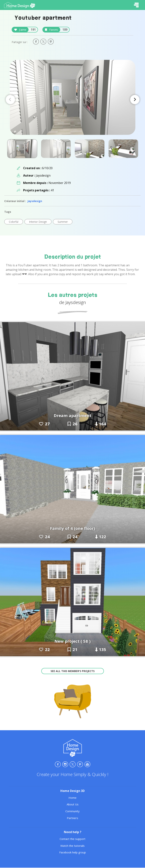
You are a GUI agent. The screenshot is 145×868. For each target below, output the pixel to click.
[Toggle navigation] (136, 5)
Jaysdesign (35, 201)
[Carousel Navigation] (73, 100)
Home (72, 798)
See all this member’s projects (73, 671)
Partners (72, 818)
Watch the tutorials (72, 846)
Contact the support (72, 839)
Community (72, 811)
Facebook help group (73, 852)
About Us (73, 804)
